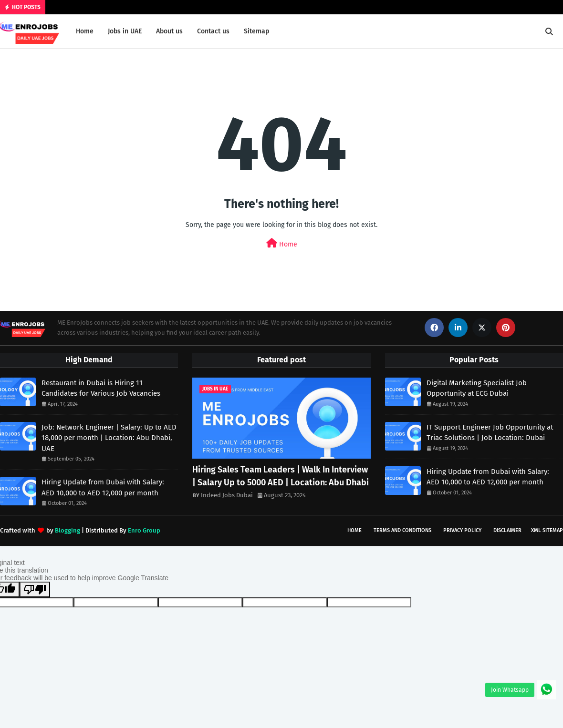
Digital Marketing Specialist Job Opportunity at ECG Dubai (477, 388)
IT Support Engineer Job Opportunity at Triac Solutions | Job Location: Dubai (490, 433)
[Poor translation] (35, 590)
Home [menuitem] (85, 31)
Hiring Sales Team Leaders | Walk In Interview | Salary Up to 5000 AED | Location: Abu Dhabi (281, 476)
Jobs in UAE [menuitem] (125, 31)
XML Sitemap (547, 530)
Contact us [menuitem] (213, 31)
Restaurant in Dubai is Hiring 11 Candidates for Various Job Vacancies (101, 388)
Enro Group (144, 530)
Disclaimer (507, 530)
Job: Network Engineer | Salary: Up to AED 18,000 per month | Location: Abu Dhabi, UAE (109, 438)
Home (282, 243)
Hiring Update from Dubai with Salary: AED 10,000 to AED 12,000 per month (103, 487)
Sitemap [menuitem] (256, 31)
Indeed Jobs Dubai (227, 495)
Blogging (68, 530)
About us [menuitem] (169, 31)
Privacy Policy (462, 530)
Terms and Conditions (402, 530)
